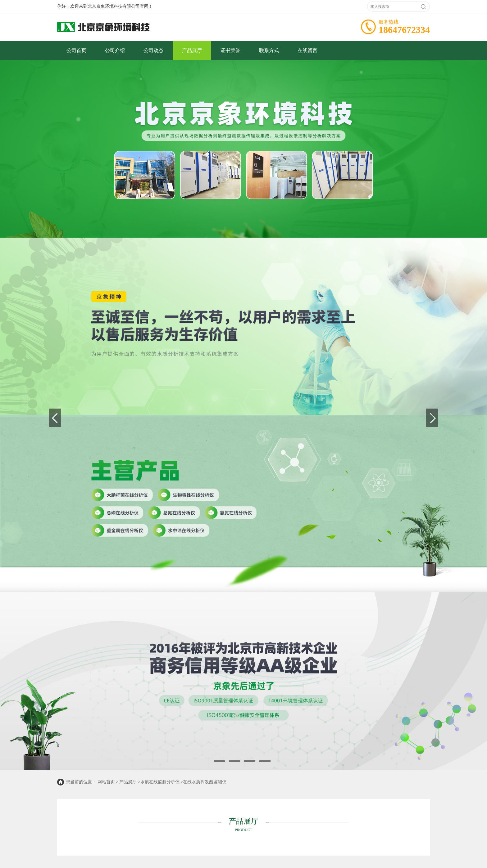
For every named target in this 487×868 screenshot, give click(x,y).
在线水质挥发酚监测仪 (205, 782)
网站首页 (106, 782)
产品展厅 (192, 50)
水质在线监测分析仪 (160, 782)
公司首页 (76, 50)
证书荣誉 (230, 50)
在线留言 (307, 50)
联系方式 (269, 50)
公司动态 (153, 50)
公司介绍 (115, 50)
